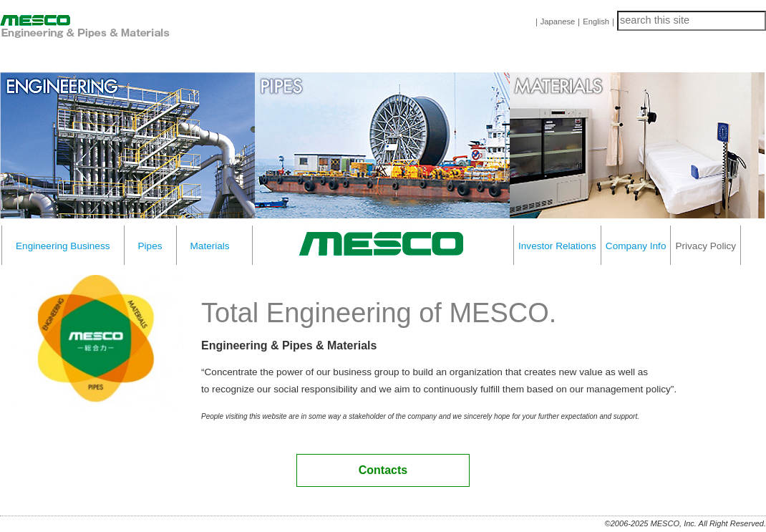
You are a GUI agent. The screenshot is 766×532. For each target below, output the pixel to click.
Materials (210, 246)
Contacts (383, 470)
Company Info (636, 246)
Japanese (558, 21)
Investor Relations (557, 246)
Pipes (150, 246)
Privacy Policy (706, 246)
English (596, 21)
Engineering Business (63, 246)
